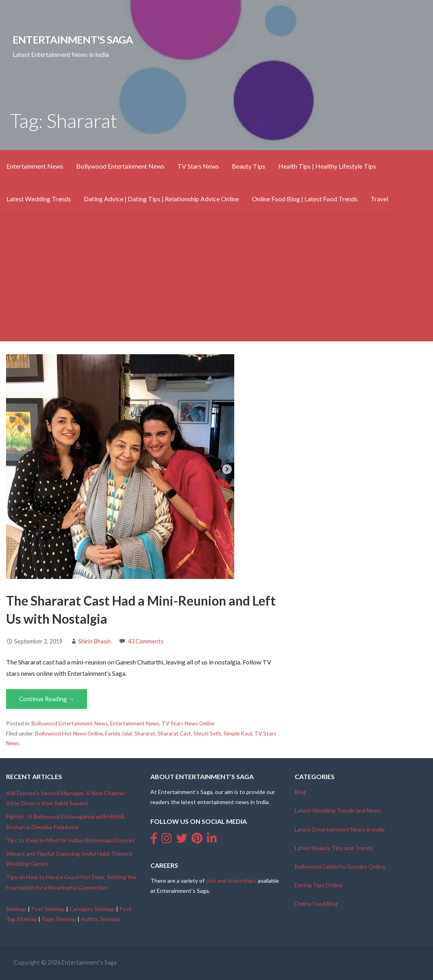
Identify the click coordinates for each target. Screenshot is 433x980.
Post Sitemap (48, 909)
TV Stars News (198, 166)
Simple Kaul (238, 733)
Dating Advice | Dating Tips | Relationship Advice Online (161, 199)
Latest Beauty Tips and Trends (334, 848)
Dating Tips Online (319, 885)
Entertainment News (35, 166)
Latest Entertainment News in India (340, 829)
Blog (300, 792)
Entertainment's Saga (73, 40)
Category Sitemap (92, 909)
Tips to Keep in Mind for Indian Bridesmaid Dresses (71, 840)
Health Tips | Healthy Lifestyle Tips (327, 166)
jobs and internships (231, 881)
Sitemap (16, 909)
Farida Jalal (119, 733)
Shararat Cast (174, 733)
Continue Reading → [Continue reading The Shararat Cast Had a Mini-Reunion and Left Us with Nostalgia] (47, 699)
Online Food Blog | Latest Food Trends (305, 199)
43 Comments (146, 641)
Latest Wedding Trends (39, 199)
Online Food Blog (316, 904)
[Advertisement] (216, 285)
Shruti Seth (207, 733)
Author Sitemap (101, 919)
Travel (379, 199)
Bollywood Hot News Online (69, 733)
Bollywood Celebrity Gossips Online (340, 866)
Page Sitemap (59, 919)
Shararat (145, 733)
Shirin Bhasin (95, 641)
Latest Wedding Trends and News (338, 810)
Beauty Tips (249, 166)
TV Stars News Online (188, 723)
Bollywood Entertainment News (120, 166)
